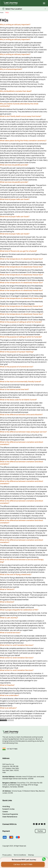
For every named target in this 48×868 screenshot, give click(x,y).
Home (2, 13)
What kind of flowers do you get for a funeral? (18, 251)
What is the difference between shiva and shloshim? (21, 415)
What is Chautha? (7, 685)
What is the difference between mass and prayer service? (23, 432)
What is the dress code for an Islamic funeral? (18, 400)
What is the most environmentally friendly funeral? (21, 382)
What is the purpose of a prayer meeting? (17, 352)
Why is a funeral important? (11, 69)
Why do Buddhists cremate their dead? (16, 91)
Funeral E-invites (8, 809)
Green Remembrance (10, 817)
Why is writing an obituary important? (15, 24)
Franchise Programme (10, 814)
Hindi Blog (6, 806)
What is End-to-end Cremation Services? (17, 645)
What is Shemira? (7, 602)
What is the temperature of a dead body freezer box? (21, 259)
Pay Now (40, 831)
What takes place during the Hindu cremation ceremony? (23, 141)
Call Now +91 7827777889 (23, 864)
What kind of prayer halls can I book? (15, 199)
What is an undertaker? (9, 695)
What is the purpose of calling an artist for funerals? (21, 322)
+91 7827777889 (10, 749)
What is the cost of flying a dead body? (16, 574)
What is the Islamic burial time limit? (14, 389)
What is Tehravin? (7, 589)
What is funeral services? (10, 633)
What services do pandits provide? (14, 165)
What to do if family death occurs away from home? (21, 116)
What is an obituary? (8, 708)
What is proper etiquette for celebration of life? (19, 610)
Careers (5, 812)
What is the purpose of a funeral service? (17, 367)
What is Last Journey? (9, 618)
